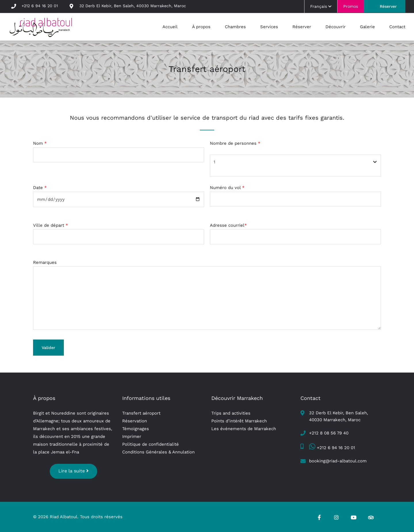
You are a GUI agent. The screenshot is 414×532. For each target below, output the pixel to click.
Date (40, 188)
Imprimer (132, 436)
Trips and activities (231, 413)
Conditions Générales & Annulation (158, 452)
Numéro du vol (227, 188)
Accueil (170, 27)
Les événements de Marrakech (244, 429)
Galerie (367, 27)
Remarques (45, 262)
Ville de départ (51, 225)
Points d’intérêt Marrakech (239, 421)
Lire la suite (73, 471)
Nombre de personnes (235, 143)
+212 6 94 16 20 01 (40, 6)
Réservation (135, 421)
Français (321, 6)
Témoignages (136, 429)
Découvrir (336, 27)
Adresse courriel (228, 225)
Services (269, 27)
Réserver (388, 6)
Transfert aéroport (141, 413)
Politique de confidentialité (151, 444)
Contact (397, 27)
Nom (40, 143)
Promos (351, 6)
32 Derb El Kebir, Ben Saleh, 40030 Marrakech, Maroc (133, 6)
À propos (201, 27)
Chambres (235, 27)
